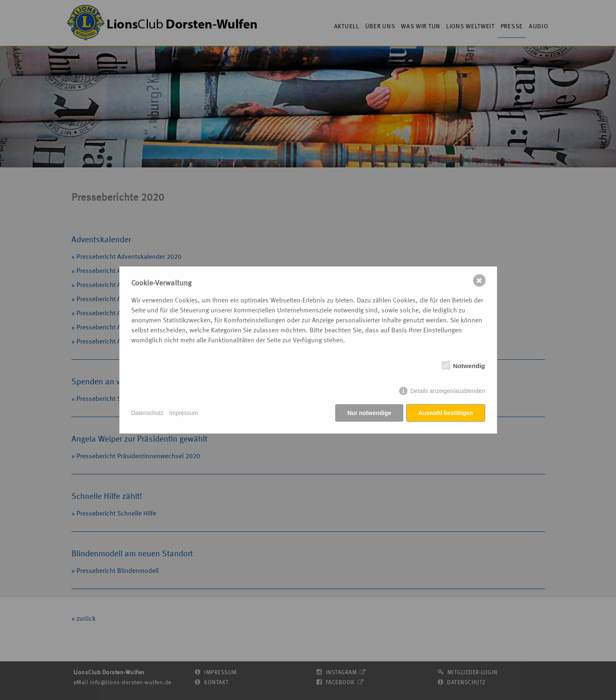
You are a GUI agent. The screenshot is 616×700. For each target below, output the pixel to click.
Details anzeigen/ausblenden (448, 391)
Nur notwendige (369, 413)
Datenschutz (147, 413)
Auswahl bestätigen (445, 413)
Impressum (183, 413)
